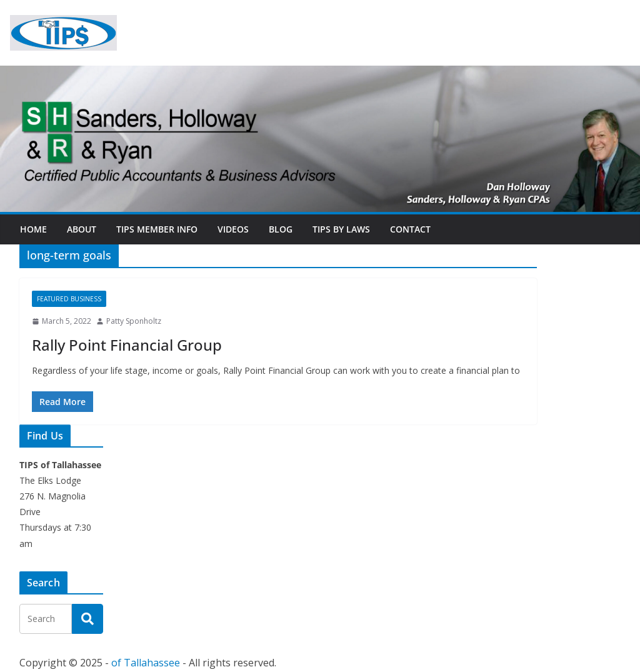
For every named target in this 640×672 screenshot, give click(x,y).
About (82, 229)
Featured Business (69, 299)
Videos (233, 229)
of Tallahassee (146, 663)
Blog (281, 229)
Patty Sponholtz (134, 321)
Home (33, 229)
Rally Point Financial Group (127, 345)
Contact (410, 229)
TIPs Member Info (157, 229)
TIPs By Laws (341, 229)
